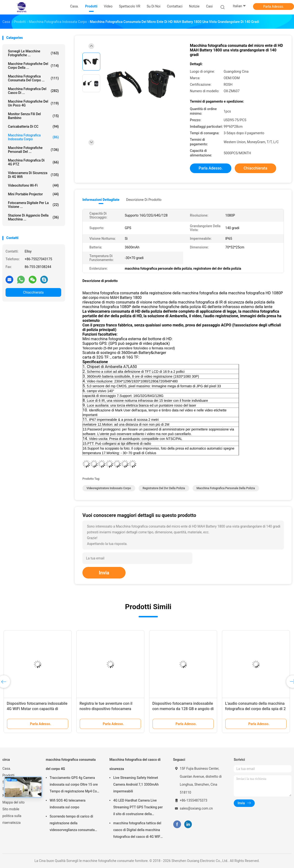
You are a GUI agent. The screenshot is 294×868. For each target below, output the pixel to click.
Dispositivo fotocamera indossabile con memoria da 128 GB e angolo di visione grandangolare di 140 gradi (183, 709)
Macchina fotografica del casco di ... (33, 91)
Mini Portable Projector (33, 194)
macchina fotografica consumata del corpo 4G (71, 764)
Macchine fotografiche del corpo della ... (33, 66)
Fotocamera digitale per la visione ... (33, 205)
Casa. (7, 769)
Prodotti (8, 775)
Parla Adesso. (274, 7)
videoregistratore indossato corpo (109, 488)
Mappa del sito (13, 802)
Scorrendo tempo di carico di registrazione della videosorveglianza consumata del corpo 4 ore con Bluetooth (72, 824)
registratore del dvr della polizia (164, 488)
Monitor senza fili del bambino (33, 116)
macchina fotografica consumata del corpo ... (33, 78)
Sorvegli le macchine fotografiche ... (33, 53)
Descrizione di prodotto (144, 200)
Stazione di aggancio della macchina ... (33, 217)
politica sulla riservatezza (12, 819)
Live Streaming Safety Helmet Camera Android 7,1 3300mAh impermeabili (136, 784)
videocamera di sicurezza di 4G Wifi (33, 175)
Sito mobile (11, 809)
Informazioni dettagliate (101, 200)
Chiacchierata (33, 292)
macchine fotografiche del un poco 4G (33, 103)
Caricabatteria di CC (33, 127)
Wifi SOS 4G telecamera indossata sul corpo (68, 804)
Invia (104, 573)
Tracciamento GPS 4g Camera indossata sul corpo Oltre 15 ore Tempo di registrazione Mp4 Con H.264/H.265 (74, 785)
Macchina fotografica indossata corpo (33, 137)
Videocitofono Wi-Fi (33, 185)
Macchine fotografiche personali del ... (33, 150)
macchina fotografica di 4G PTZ (33, 162)
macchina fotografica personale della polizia (226, 488)
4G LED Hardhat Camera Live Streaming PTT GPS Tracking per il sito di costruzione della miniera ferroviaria (138, 808)
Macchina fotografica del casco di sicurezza (135, 764)
